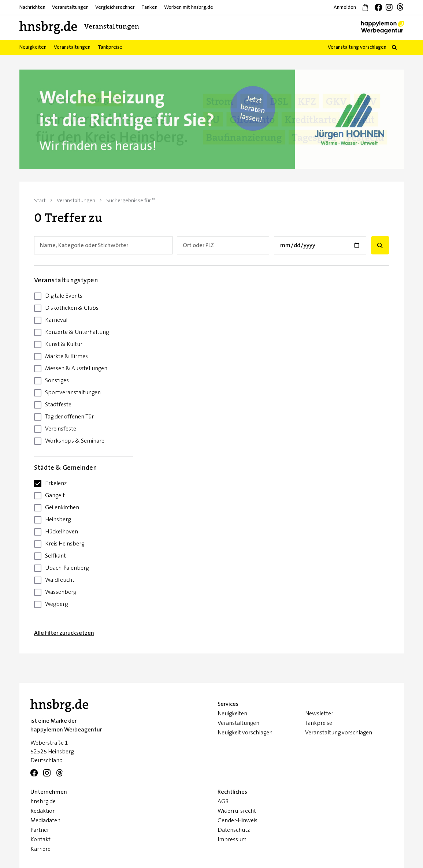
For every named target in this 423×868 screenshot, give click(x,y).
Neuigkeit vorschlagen (245, 733)
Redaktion (43, 811)
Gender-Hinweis (238, 820)
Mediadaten (45, 820)
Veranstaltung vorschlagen (357, 47)
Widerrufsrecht (237, 811)
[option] (212, 119)
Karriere (40, 849)
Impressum (232, 839)
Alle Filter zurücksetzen (64, 633)
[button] (394, 47)
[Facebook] (34, 773)
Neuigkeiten (232, 714)
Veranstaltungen (238, 723)
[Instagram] (47, 773)
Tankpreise (319, 723)
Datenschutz (234, 830)
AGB (223, 801)
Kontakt (40, 839)
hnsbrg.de (43, 801)
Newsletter (319, 714)
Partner (40, 830)
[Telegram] (60, 773)
